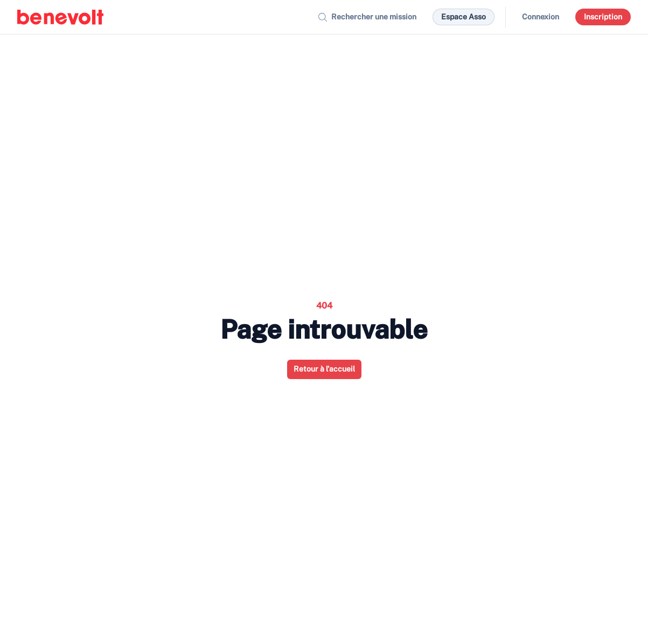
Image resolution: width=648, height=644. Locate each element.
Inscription (603, 17)
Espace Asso (464, 17)
